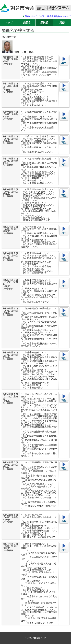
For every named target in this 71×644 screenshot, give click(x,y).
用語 (62, 22)
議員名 (44, 22)
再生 (64, 63)
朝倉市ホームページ (34, 16)
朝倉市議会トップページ (59, 16)
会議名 (27, 22)
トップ (9, 22)
